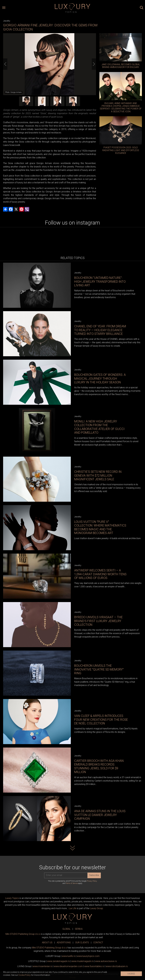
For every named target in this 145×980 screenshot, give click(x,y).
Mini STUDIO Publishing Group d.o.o (23, 934)
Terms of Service (72, 883)
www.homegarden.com (68, 966)
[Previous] (5, 64)
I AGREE (131, 974)
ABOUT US (47, 943)
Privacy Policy (92, 881)
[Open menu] (4, 8)
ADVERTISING (64, 943)
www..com (88, 956)
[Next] (94, 64)
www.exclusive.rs (106, 961)
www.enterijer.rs (42, 966)
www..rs (69, 956)
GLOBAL (66, 929)
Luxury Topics (12, 898)
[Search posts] (142, 8)
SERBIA (79, 929)
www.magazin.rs (58, 961)
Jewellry (7, 21)
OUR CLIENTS (82, 943)
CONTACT (98, 943)
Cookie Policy (24, 975)
